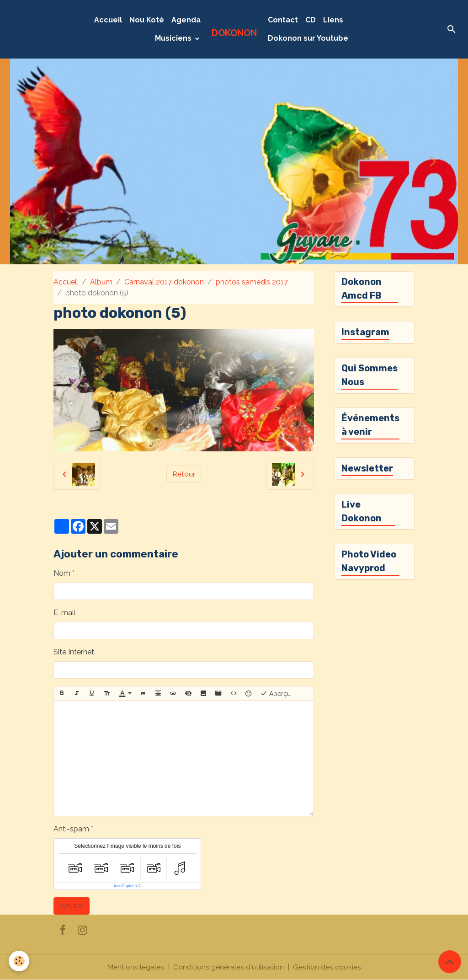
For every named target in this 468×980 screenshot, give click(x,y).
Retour (184, 474)
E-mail (64, 613)
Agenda (186, 20)
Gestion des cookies (327, 967)
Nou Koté (147, 20)
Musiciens (174, 38)
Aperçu (275, 693)
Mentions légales (136, 967)
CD (311, 20)
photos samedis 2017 (252, 282)
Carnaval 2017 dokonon (164, 282)
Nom (62, 573)
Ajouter (72, 906)
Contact (283, 20)
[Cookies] (19, 961)
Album (101, 282)
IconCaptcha (125, 886)
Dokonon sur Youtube (308, 38)
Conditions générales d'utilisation (229, 967)
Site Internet (74, 652)
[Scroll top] (450, 962)
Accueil (108, 20)
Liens (333, 20)
